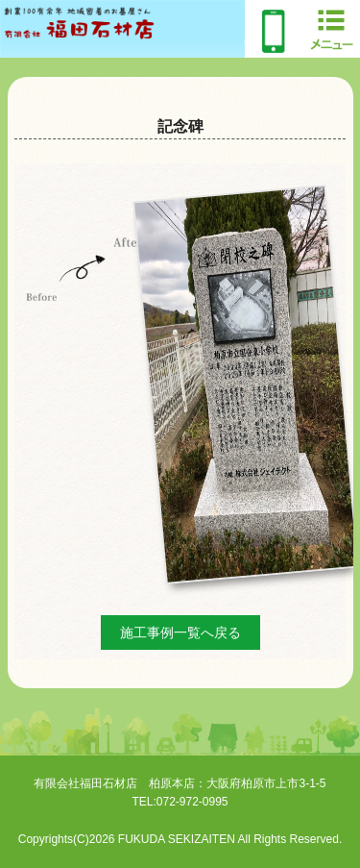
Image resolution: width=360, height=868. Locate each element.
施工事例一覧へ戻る (180, 632)
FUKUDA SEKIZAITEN (177, 839)
